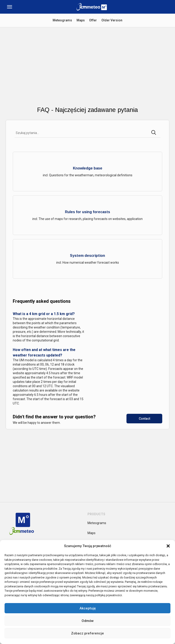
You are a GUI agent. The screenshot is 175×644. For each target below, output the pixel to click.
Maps (81, 20)
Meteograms (62, 20)
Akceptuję (88, 608)
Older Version (112, 20)
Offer (93, 20)
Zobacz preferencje (87, 633)
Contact (144, 419)
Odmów (88, 621)
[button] (168, 546)
